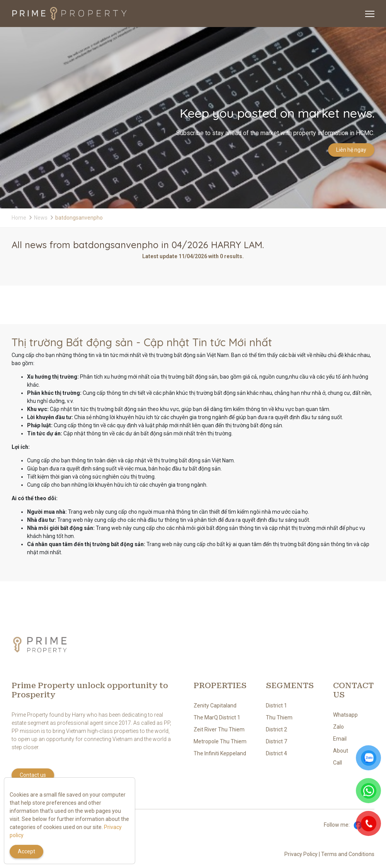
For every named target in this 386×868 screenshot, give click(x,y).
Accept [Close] (26, 851)
